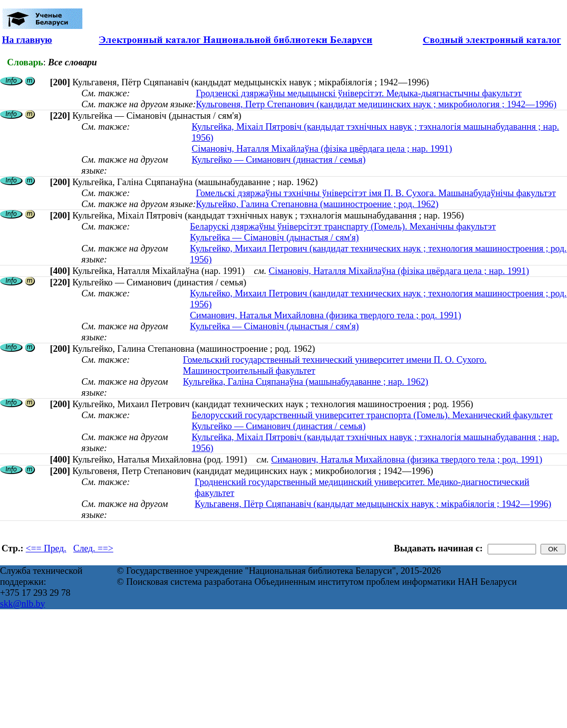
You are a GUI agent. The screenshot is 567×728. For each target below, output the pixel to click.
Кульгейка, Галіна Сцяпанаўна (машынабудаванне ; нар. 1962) (306, 381)
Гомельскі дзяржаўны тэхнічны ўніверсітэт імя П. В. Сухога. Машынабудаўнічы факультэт (376, 193)
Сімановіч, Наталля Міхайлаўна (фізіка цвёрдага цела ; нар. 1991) (322, 148)
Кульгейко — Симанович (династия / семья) (279, 159)
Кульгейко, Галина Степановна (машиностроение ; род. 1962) (317, 204)
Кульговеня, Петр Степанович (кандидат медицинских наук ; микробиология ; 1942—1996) (376, 104)
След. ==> (93, 548)
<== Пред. (46, 548)
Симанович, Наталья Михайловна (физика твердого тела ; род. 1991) (326, 315)
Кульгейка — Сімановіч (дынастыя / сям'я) (275, 237)
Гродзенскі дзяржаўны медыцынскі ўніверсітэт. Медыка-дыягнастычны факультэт (359, 93)
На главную (27, 40)
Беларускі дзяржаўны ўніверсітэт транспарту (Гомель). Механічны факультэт (343, 226)
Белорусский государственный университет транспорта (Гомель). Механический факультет (372, 415)
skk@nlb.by (22, 604)
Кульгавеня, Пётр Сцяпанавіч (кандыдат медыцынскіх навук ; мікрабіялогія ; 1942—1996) (373, 504)
